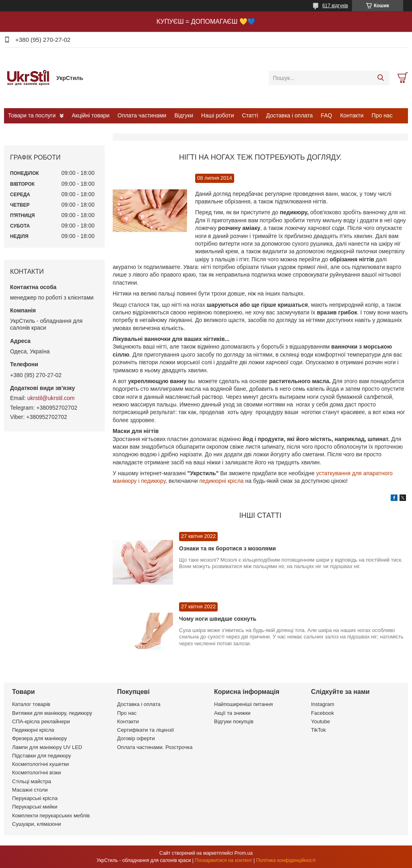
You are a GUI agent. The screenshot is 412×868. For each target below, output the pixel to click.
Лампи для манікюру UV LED (47, 747)
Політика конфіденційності (286, 860)
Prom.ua (244, 853)
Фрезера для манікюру (39, 738)
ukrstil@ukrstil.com (51, 398)
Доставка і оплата (289, 115)
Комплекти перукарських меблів (51, 816)
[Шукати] (380, 78)
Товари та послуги (32, 115)
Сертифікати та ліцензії (145, 730)
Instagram (323, 704)
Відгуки (184, 115)
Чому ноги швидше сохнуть (218, 619)
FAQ (326, 115)
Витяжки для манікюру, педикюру (52, 713)
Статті (250, 115)
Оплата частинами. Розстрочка (155, 747)
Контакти (352, 115)
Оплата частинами (142, 115)
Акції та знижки (232, 713)
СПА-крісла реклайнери (41, 721)
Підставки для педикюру (42, 756)
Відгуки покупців (234, 721)
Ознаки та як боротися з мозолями (228, 548)
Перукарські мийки (35, 807)
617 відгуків (335, 6)
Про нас (382, 115)
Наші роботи (217, 115)
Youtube (320, 721)
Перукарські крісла (35, 798)
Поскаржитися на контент (223, 860)
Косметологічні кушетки (40, 764)
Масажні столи (30, 790)
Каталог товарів (31, 704)
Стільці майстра (32, 781)
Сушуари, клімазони (36, 824)
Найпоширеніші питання (243, 704)
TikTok (318, 730)
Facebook (322, 713)
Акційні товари (91, 115)
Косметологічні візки (37, 773)
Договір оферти (136, 738)
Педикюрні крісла (33, 730)
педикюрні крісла (221, 481)
